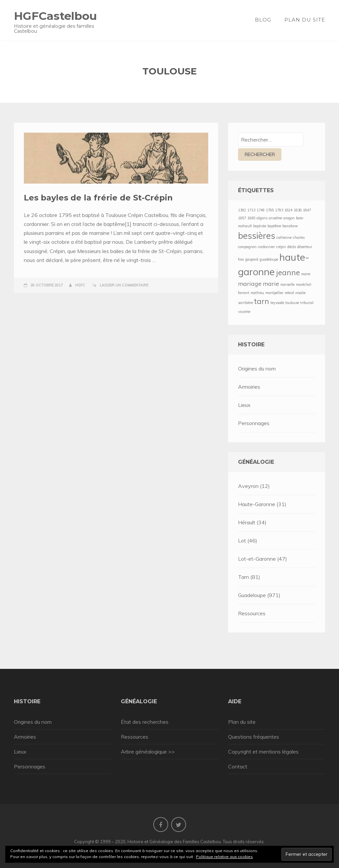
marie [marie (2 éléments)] (271, 283)
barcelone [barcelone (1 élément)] (290, 226)
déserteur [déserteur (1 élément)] (305, 247)
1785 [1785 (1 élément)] (270, 210)
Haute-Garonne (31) (262, 504)
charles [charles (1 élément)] (299, 238)
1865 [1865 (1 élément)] (251, 218)
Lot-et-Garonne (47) (263, 559)
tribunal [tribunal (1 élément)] (307, 303)
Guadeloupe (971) (259, 595)
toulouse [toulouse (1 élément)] (292, 303)
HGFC (80, 285)
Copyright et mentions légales (263, 752)
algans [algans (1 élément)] (262, 218)
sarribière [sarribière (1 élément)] (245, 303)
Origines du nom (257, 369)
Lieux (244, 405)
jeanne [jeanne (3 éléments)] (288, 273)
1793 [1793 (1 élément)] (279, 210)
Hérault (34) (252, 522)
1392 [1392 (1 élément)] (242, 210)
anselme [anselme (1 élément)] (275, 218)
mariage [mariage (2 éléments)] (250, 283)
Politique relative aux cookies (224, 857)
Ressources (252, 613)
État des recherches (145, 722)
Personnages (254, 423)
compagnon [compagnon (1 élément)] (247, 247)
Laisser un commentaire (124, 285)
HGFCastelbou (55, 16)
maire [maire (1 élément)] (306, 274)
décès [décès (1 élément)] (292, 247)
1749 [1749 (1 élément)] (261, 210)
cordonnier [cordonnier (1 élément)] (266, 247)
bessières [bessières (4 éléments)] (257, 236)
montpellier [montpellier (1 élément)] (274, 293)
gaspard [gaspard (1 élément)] (252, 259)
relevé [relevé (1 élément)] (289, 293)
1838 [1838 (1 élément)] (298, 210)
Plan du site (305, 20)
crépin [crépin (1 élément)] (281, 247)
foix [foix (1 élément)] (241, 259)
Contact (238, 766)
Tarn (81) (249, 577)
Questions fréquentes (254, 737)
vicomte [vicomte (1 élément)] (244, 312)
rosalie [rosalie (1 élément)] (300, 293)
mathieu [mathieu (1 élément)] (257, 293)
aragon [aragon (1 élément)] (289, 218)
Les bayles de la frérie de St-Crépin (98, 198)
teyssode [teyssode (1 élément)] (277, 303)
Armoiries (249, 387)
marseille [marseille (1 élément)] (288, 284)
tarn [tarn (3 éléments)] (262, 301)
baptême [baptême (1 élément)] (274, 226)
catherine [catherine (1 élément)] (284, 238)
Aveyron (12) (254, 486)
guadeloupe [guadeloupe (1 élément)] (269, 259)
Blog (263, 20)
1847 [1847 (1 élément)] (307, 210)
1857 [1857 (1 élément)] (242, 218)
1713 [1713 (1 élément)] (251, 210)
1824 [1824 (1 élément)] (288, 210)
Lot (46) (248, 541)
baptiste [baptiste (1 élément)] (260, 226)
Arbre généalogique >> (148, 752)
